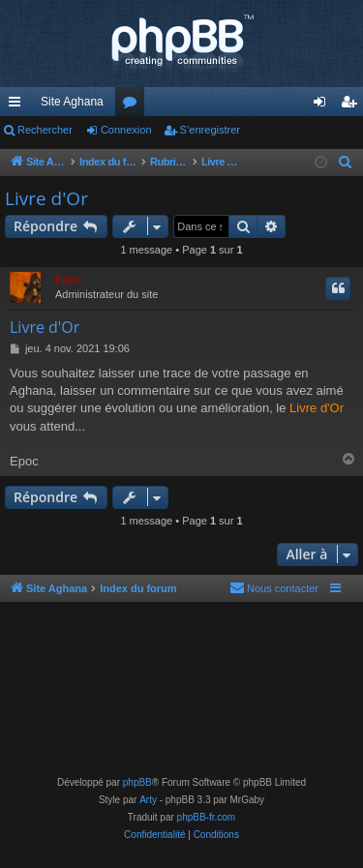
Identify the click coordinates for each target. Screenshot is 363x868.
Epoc (68, 279)
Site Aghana (72, 102)
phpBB (137, 782)
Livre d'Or (46, 198)
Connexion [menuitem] (324, 105)
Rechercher (45, 130)
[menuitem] (346, 163)
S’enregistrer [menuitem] (353, 105)
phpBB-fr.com (207, 817)
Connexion (126, 130)
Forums (134, 105)
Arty (148, 800)
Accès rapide (18, 105)
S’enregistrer (210, 130)
